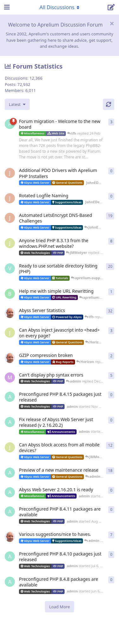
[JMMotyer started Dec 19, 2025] (10, 333)
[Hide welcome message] (112, 23)
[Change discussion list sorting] (17, 104)
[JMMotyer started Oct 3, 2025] (10, 447)
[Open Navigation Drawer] (6, 7)
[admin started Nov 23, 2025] (10, 397)
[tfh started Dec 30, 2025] (10, 358)
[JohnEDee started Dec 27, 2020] (10, 218)
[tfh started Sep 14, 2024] (10, 537)
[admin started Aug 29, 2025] (10, 473)
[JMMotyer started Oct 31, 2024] (10, 243)
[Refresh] (109, 104)
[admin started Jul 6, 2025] (10, 556)
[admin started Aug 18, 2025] (10, 512)
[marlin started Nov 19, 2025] (10, 377)
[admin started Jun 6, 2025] (10, 582)
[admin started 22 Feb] (10, 124)
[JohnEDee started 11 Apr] (10, 173)
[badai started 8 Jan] (10, 294)
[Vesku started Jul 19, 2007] (10, 268)
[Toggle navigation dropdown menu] (59, 7)
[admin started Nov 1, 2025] (10, 422)
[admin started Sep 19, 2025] (10, 492)
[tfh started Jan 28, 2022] (10, 313)
